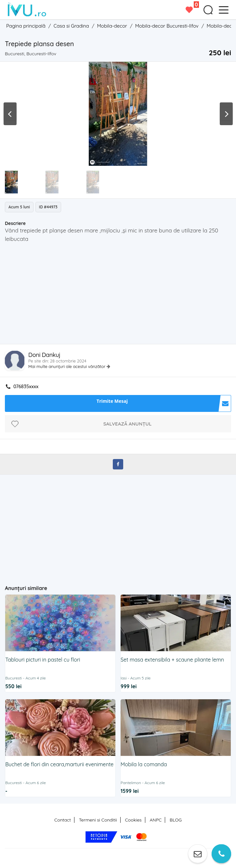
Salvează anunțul (128, 424)
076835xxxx (26, 387)
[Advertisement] (120, 295)
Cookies (133, 820)
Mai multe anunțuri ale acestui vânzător (67, 366)
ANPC (156, 820)
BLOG (176, 820)
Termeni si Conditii (98, 820)
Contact (63, 820)
